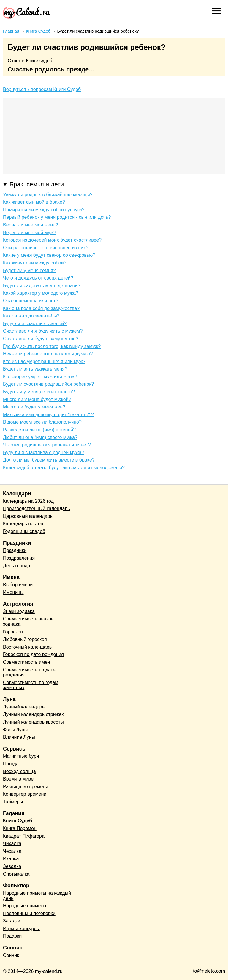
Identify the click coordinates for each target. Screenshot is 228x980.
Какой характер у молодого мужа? (41, 293)
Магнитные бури (21, 756)
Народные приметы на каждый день (37, 896)
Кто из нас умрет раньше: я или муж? (44, 361)
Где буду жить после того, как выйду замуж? (52, 346)
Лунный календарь (24, 707)
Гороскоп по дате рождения (33, 654)
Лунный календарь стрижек (33, 714)
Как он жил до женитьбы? (31, 316)
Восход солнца (19, 771)
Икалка (11, 859)
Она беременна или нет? (31, 301)
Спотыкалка (16, 874)
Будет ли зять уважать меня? (35, 369)
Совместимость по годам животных (31, 685)
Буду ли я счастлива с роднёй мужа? (43, 453)
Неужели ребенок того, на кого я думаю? (48, 354)
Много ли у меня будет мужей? (37, 399)
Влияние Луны (19, 737)
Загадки (12, 921)
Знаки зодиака (19, 611)
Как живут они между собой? (35, 263)
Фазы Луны (15, 730)
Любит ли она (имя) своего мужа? (40, 437)
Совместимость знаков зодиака (28, 621)
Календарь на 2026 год (28, 501)
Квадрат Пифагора (24, 836)
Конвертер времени (25, 794)
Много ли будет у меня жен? (34, 407)
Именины (13, 592)
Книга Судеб (18, 821)
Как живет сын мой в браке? (34, 202)
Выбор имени (18, 585)
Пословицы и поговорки (29, 913)
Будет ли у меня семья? (29, 270)
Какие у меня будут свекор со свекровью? (49, 255)
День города (16, 566)
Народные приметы (25, 906)
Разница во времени (26, 787)
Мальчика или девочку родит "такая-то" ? (48, 415)
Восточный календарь (27, 647)
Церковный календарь (28, 516)
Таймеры (13, 802)
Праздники (15, 550)
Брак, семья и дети (37, 184)
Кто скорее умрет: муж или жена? (40, 377)
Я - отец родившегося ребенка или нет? (47, 445)
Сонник (11, 955)
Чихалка (12, 843)
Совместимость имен (27, 662)
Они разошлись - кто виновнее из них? (46, 248)
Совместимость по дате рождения (29, 672)
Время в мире (18, 779)
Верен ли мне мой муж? (30, 233)
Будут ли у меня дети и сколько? (39, 392)
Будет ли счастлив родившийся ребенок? (48, 384)
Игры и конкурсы (21, 929)
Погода (11, 764)
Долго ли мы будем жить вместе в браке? (49, 460)
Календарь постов (23, 524)
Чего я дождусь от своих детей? (38, 278)
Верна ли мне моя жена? (31, 225)
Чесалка (12, 851)
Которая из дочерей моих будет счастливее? (52, 240)
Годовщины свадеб (24, 531)
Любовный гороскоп (25, 639)
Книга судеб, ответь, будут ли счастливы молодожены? (64, 468)
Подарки (12, 936)
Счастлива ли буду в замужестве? (41, 339)
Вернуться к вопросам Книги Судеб (42, 89)
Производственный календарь (37, 509)
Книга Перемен (20, 828)
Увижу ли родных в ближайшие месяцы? (48, 195)
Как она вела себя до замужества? (41, 308)
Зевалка (12, 866)
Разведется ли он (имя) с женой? (39, 430)
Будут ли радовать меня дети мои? (42, 286)
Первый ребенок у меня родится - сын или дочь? (57, 217)
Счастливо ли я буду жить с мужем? (43, 331)
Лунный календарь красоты (33, 722)
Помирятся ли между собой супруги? (44, 210)
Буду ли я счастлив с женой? (35, 324)
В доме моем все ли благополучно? (42, 422)
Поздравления (19, 558)
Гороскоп (13, 632)
